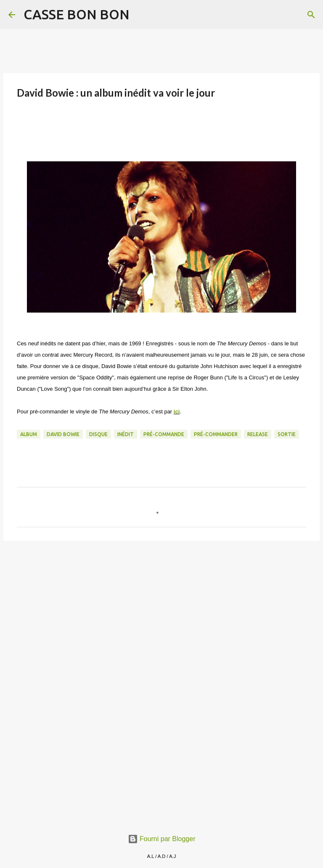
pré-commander (216, 434)
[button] (22, 120)
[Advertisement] (161, 612)
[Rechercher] (141, 15)
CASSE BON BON (77, 14)
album (29, 434)
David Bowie (63, 434)
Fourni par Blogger (162, 839)
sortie (287, 434)
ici (177, 412)
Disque (98, 434)
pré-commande (164, 434)
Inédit (126, 434)
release (258, 434)
